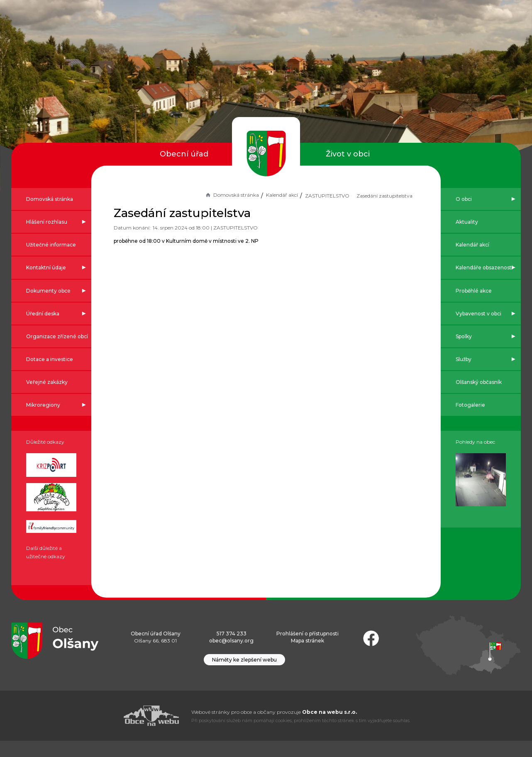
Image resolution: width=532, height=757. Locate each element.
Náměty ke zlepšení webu (244, 676)
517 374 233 (232, 650)
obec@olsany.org (231, 657)
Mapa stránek (307, 657)
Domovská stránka (212, 195)
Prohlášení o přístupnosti (307, 650)
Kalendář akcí (262, 195)
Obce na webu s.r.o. (329, 728)
